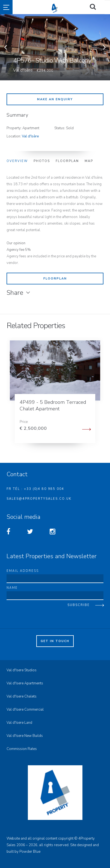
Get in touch (55, 641)
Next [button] (104, 47)
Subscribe (79, 605)
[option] (55, 47)
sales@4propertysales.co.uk (39, 499)
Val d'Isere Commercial (25, 710)
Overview (17, 161)
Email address (23, 571)
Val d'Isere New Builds (25, 736)
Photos (42, 161)
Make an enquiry (55, 99)
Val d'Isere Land (19, 723)
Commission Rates (22, 749)
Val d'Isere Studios (22, 670)
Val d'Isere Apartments (25, 683)
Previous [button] (6, 47)
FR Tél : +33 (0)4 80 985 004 (35, 489)
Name (12, 588)
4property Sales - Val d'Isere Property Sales (76, 8)
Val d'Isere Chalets (22, 696)
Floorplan (67, 161)
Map (89, 161)
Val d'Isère (30, 136)
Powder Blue (30, 852)
